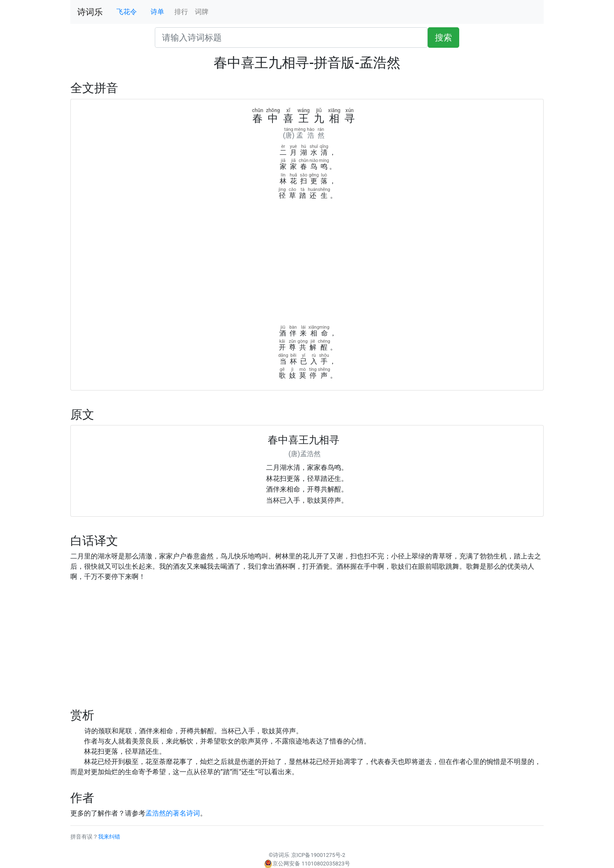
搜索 (443, 38)
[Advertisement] (307, 265)
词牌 (202, 12)
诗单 (157, 12)
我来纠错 (109, 837)
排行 (181, 12)
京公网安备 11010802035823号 (307, 864)
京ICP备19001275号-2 (318, 855)
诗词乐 (90, 12)
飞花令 (127, 12)
